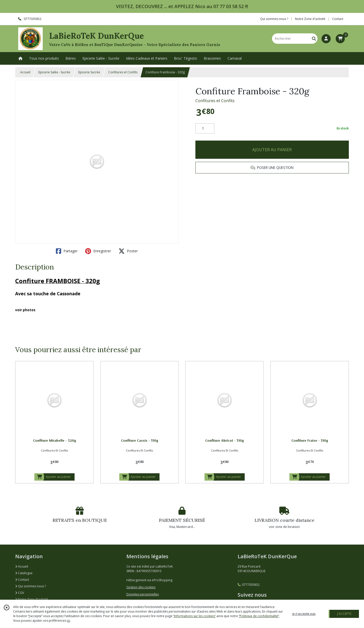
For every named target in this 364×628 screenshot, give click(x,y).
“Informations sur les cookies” (194, 616)
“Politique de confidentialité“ (259, 616)
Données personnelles (143, 594)
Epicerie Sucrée (89, 72)
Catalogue (24, 573)
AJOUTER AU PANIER (272, 150)
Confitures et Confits (123, 72)
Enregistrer (98, 251)
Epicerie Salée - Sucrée (54, 72)
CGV (20, 593)
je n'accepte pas (304, 614)
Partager (67, 251)
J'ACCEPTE (344, 614)
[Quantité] (205, 128)
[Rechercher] (314, 39)
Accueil (25, 72)
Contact (338, 19)
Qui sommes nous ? (31, 586)
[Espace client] (326, 39)
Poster (128, 251)
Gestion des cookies (141, 587)
